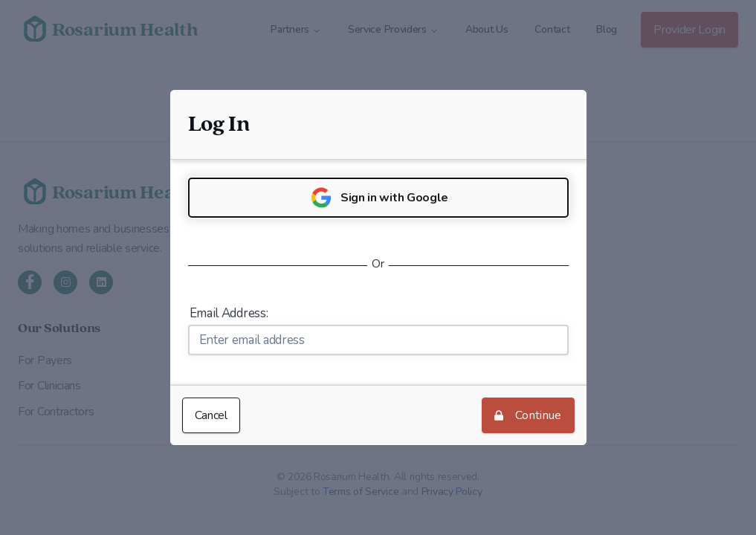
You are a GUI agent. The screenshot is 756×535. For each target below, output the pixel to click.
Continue (528, 419)
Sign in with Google (378, 198)
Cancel (211, 415)
